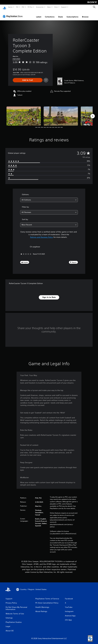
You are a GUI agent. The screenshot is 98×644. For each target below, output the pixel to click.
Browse (85, 14)
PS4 (23, 7)
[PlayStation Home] (4, 7)
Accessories (40, 7)
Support (64, 7)
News (49, 7)
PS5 (17, 7)
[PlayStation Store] (13, 14)
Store (56, 7)
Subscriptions (72, 14)
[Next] (93, 114)
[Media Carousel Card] (24, 114)
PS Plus (30, 7)
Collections (50, 14)
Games (10, 7)
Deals (61, 14)
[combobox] (49, 197)
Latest (39, 14)
